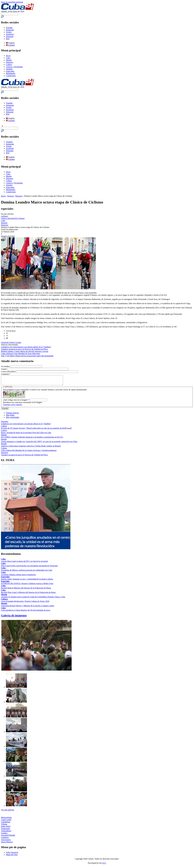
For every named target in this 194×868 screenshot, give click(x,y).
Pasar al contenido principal (12, 2)
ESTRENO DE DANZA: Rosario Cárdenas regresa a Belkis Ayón (27, 585)
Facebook (10, 34)
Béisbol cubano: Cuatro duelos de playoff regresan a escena (25, 351)
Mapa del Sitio (12, 856)
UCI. (104, 865)
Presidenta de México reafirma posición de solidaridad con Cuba (27, 572)
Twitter (9, 32)
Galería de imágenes (14, 617)
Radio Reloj (6, 828)
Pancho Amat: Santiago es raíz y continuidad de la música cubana (27, 581)
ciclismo (4, 216)
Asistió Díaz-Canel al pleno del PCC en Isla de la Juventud (24, 563)
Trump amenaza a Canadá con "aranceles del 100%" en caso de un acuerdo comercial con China (39, 443)
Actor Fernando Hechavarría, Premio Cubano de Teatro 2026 (25, 603)
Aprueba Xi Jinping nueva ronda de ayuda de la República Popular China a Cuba (33, 599)
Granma (4, 835)
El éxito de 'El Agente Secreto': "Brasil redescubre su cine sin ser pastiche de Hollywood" (36, 430)
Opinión (9, 69)
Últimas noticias (12, 415)
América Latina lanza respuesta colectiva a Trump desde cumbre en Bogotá (31, 448)
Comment (6, 374)
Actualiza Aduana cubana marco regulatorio (18, 576)
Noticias (10, 196)
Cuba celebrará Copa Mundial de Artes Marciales (21, 354)
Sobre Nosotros (12, 854)
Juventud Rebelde (8, 837)
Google (18, 342)
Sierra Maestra (7, 844)
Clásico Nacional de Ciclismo (13, 218)
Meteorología (6, 819)
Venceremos (6, 842)
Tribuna (4, 826)
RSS (8, 39)
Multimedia (11, 73)
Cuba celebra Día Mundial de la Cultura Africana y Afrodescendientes (29, 452)
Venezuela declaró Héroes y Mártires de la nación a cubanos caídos (28, 608)
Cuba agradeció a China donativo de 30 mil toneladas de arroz (26, 612)
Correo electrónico (9, 372)
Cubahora (5, 839)
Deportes (10, 62)
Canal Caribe (6, 822)
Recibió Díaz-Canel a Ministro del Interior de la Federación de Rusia (28, 594)
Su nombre (6, 366)
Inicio (8, 56)
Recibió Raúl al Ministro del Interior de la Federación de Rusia (26, 590)
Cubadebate (6, 824)
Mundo (9, 60)
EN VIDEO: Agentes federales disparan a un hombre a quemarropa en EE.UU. (32, 439)
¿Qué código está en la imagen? (16, 402)
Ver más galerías (8, 812)
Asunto (4, 369)
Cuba (8, 58)
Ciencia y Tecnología (14, 67)
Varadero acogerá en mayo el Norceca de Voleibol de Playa (24, 349)
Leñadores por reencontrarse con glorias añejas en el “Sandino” (26, 347)
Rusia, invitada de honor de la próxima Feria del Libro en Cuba (26, 434)
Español (10, 45)
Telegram (10, 36)
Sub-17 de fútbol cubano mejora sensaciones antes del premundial (27, 356)
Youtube (9, 28)
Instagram (10, 30)
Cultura (9, 65)
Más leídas (10, 417)
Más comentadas (13, 419)
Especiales (10, 71)
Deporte (4, 223)
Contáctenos (11, 76)
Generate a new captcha (12, 406)
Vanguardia (6, 830)
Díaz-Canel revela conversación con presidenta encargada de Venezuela (29, 568)
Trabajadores (6, 833)
